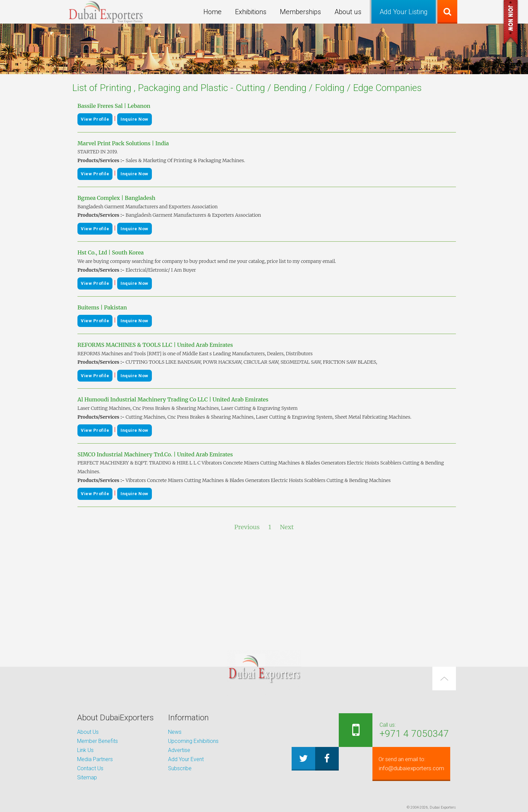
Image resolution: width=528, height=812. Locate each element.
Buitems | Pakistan (102, 307)
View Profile (95, 119)
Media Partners (95, 759)
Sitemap (87, 777)
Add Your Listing (404, 12)
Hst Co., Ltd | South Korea (111, 252)
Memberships (300, 12)
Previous (247, 527)
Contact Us (90, 768)
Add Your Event (186, 759)
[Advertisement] (264, 591)
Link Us (85, 750)
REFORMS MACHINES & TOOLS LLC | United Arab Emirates (155, 345)
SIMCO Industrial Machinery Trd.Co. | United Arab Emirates (155, 454)
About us (348, 12)
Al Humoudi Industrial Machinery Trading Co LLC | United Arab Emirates (173, 399)
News (175, 732)
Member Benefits (97, 741)
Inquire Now (135, 119)
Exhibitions (251, 12)
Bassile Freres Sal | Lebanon (114, 106)
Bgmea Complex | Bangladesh (116, 198)
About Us (88, 732)
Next (287, 527)
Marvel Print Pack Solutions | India (123, 143)
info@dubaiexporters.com (408, 764)
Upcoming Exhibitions (193, 741)
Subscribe (180, 768)
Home (212, 12)
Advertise (179, 750)
